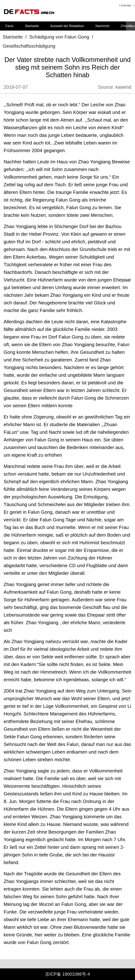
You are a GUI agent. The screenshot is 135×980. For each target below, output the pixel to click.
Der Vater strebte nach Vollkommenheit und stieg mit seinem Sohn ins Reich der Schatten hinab (67, 67)
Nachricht (102, 26)
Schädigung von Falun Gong (59, 37)
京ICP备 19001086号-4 (68, 974)
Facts (9, 26)
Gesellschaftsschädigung (29, 46)
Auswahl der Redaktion (67, 26)
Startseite (32, 26)
